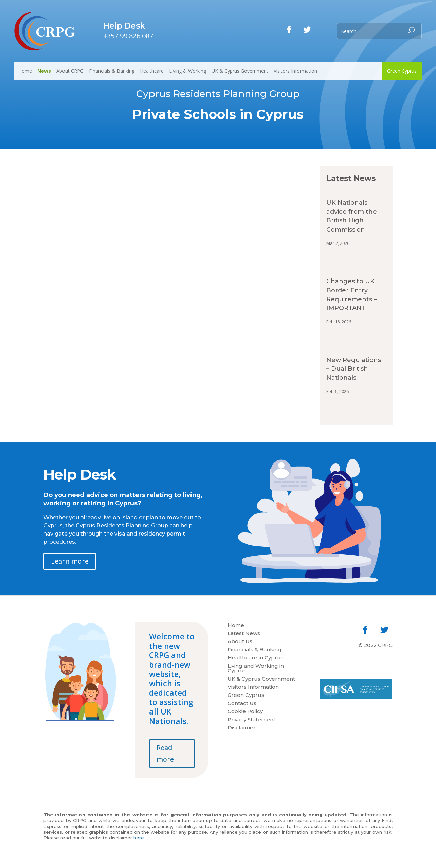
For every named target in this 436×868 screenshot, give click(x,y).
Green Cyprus (402, 71)
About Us (240, 642)
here (139, 838)
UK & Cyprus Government (240, 71)
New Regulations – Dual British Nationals (354, 369)
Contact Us (242, 704)
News (44, 71)
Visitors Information (295, 71)
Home (25, 71)
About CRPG (70, 71)
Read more (165, 753)
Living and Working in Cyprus (256, 669)
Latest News (244, 634)
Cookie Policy (245, 712)
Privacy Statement (251, 720)
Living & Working (188, 71)
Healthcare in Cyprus (256, 658)
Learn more (70, 561)
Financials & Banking (112, 71)
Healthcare (152, 71)
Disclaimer (242, 728)
